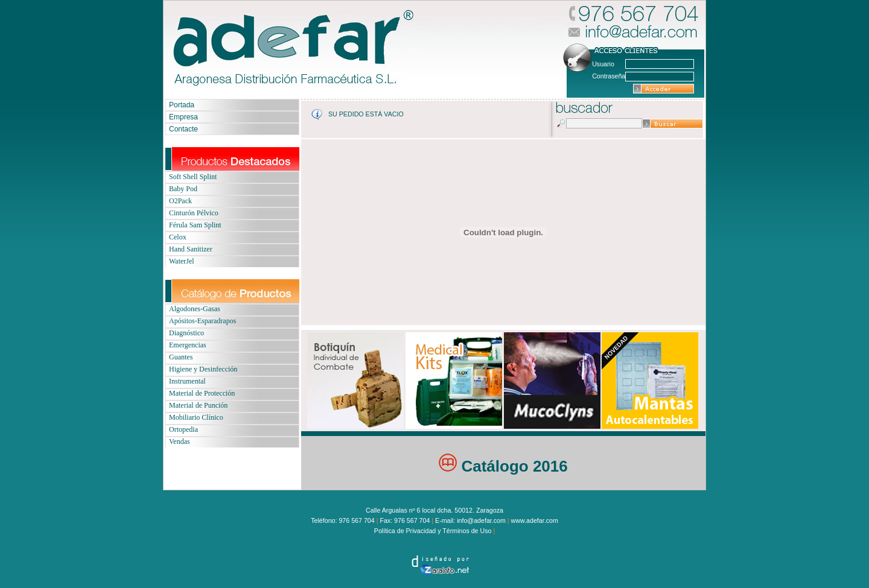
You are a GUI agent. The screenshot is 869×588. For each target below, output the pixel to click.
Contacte (183, 129)
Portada (182, 105)
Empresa (183, 117)
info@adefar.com (481, 520)
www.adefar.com (535, 520)
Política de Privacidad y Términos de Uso (434, 531)
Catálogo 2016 (503, 466)
